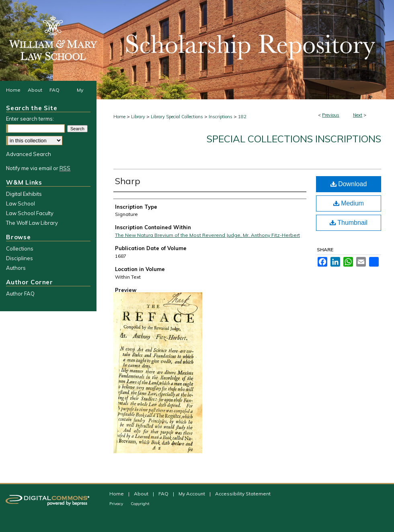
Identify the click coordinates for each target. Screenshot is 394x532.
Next (358, 115)
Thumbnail (349, 223)
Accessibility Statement (243, 494)
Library (138, 117)
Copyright (140, 504)
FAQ (164, 494)
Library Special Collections (177, 117)
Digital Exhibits (24, 194)
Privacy (117, 504)
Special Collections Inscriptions (294, 139)
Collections (20, 249)
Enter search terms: (30, 119)
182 (242, 117)
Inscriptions (221, 117)
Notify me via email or (38, 168)
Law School (21, 203)
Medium (349, 203)
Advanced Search (29, 154)
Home (119, 117)
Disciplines (19, 258)
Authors (16, 268)
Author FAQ (20, 294)
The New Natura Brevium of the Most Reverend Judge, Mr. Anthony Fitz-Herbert (207, 235)
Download (349, 184)
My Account (192, 494)
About (142, 494)
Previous (331, 115)
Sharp (128, 181)
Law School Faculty (30, 213)
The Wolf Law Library (32, 223)
